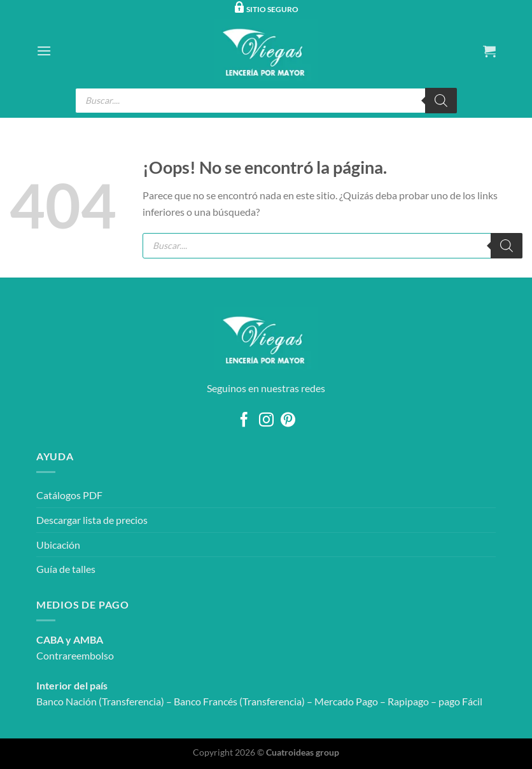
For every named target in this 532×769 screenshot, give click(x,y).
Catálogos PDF (69, 495)
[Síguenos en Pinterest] (288, 421)
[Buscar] (441, 101)
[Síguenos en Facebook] (244, 421)
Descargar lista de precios (92, 520)
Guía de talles (66, 569)
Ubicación (58, 545)
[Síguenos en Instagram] (266, 421)
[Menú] (44, 51)
